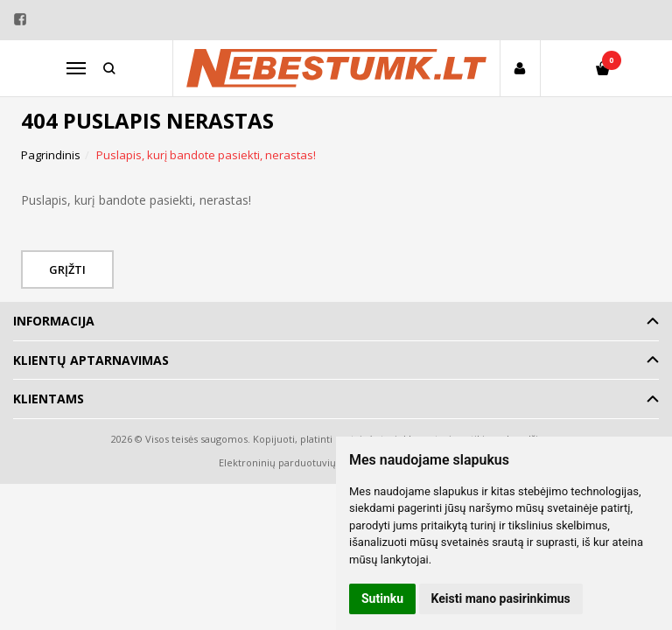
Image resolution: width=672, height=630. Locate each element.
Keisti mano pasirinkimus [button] (501, 598)
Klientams (49, 399)
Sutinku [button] (382, 598)
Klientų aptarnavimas (91, 360)
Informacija (54, 321)
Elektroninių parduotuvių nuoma (295, 462)
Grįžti (67, 269)
